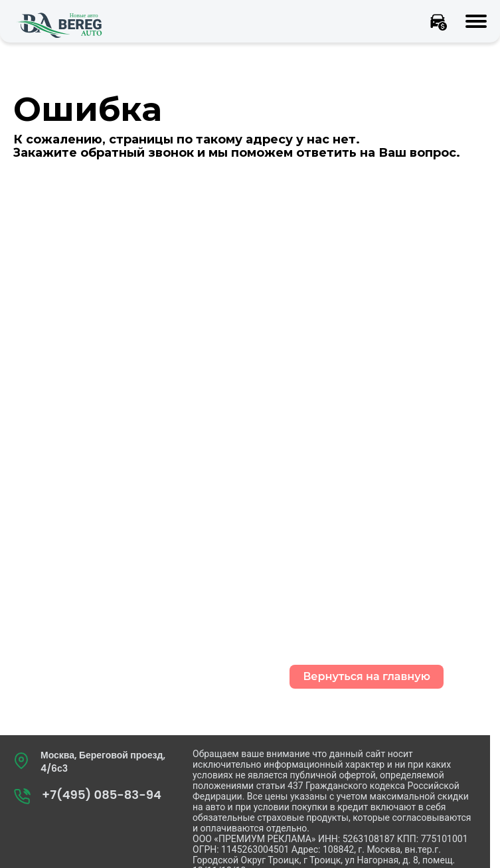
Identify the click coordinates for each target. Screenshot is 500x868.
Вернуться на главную (367, 676)
